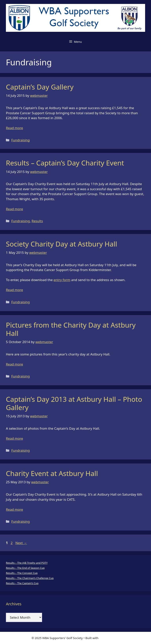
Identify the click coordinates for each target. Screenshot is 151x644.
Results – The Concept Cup (22, 573)
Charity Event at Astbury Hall (52, 473)
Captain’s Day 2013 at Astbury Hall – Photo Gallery (74, 403)
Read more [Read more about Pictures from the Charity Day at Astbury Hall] (14, 364)
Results (37, 221)
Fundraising (20, 140)
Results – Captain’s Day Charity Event (65, 163)
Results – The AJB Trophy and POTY (27, 563)
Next (21, 543)
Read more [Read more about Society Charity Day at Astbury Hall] (14, 290)
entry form (62, 280)
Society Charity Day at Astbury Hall (61, 244)
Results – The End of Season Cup (25, 568)
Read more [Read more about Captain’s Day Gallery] (14, 128)
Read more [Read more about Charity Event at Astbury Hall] (14, 509)
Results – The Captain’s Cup (22, 583)
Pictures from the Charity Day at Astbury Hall (71, 329)
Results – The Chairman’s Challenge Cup (30, 578)
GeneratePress (109, 638)
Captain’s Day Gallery (40, 87)
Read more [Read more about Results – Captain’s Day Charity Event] (14, 209)
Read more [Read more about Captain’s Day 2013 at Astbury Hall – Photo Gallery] (14, 438)
